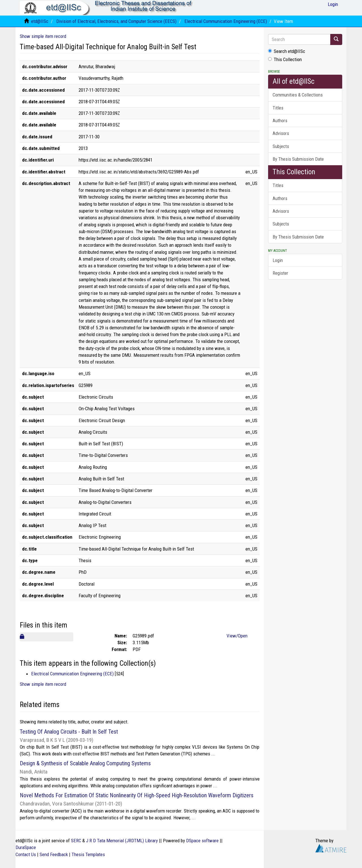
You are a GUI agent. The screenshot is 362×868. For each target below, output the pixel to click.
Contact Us (26, 854)
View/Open (237, 636)
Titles (278, 108)
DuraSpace (26, 847)
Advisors (281, 133)
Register (280, 273)
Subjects (281, 146)
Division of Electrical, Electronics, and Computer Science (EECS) (116, 21)
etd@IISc (40, 21)
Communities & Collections (298, 95)
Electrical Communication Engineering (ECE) (226, 21)
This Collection (285, 59)
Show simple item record (43, 36)
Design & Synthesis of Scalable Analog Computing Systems (85, 763)
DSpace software (202, 841)
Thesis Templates (88, 854)
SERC (76, 841)
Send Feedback (54, 854)
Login (278, 260)
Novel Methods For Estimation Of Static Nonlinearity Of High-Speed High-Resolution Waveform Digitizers (137, 795)
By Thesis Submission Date (298, 159)
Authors (280, 121)
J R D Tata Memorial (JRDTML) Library (122, 841)
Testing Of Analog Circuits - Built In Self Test (69, 732)
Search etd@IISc (287, 51)
